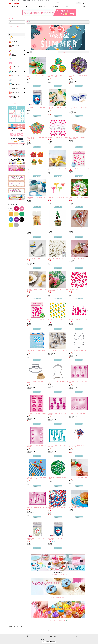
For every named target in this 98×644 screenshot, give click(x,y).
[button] (42, 7)
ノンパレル (62, 574)
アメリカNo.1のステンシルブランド (58, 597)
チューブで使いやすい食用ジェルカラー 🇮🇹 (58, 620)
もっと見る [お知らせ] (22, 30)
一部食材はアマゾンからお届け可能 (17, 146)
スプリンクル (69, 574)
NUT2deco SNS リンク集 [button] (49, 642)
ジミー (46, 574)
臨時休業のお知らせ (17, 104)
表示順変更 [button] (62, 52)
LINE (18, 131)
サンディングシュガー (53, 574)
